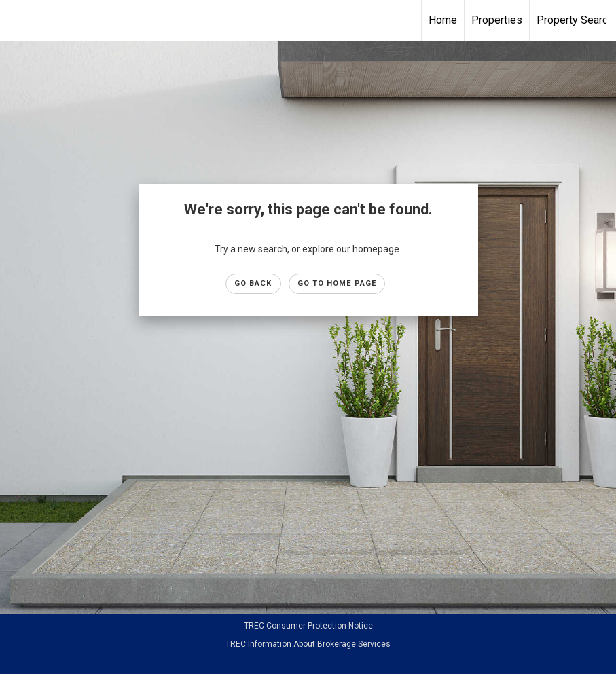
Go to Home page (337, 283)
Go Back (253, 283)
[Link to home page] (308, 20)
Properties (497, 20)
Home (443, 20)
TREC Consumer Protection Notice (308, 626)
